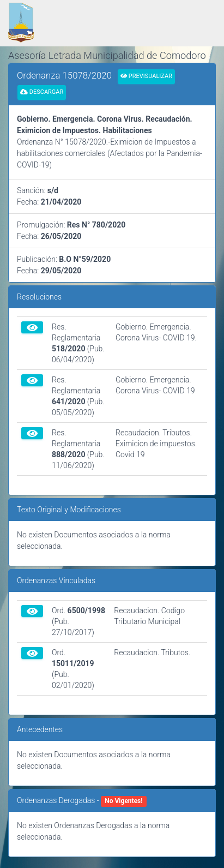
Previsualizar (146, 76)
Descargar (42, 92)
